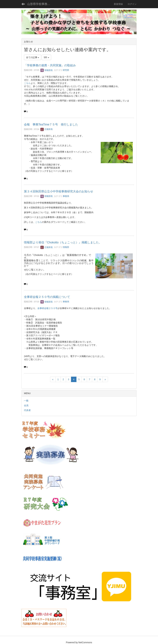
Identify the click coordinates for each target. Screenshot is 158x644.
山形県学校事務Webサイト (41, 4)
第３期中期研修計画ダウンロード (52, 540)
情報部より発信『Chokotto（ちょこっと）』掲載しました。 (63, 242)
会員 (26, 405)
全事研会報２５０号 (47, 308)
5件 (47, 57)
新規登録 (118, 4)
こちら (27, 83)
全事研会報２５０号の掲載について (47, 297)
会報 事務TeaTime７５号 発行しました (51, 124)
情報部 (66, 247)
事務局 (66, 196)
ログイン (132, 4)
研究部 (66, 70)
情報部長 (47, 70)
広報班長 (47, 129)
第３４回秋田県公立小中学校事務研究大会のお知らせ (59, 191)
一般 (26, 401)
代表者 (27, 410)
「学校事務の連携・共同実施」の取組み (50, 65)
